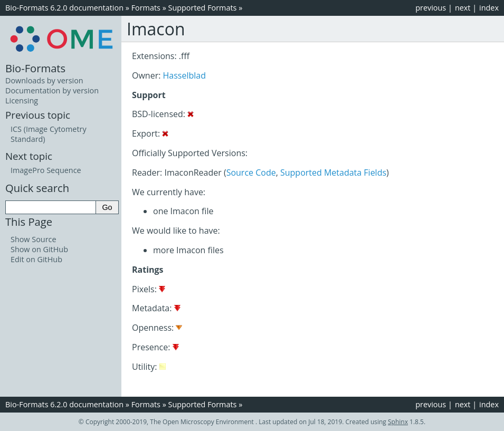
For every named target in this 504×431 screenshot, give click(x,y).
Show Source (34, 239)
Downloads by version (44, 80)
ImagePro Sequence (46, 170)
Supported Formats (203, 8)
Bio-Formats (35, 68)
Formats (146, 8)
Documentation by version (52, 90)
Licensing (22, 100)
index (489, 8)
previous (431, 8)
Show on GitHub (39, 249)
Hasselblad (184, 75)
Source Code (251, 173)
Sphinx (398, 422)
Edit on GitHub (36, 259)
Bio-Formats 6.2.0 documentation (64, 8)
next (463, 8)
